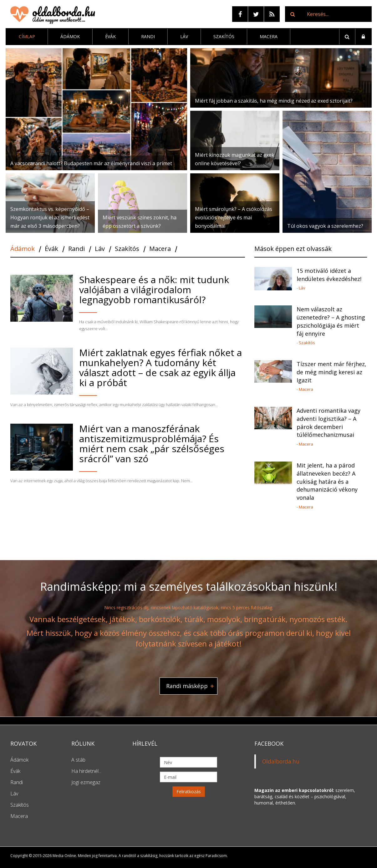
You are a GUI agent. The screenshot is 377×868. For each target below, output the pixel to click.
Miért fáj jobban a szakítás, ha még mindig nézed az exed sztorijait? (274, 101)
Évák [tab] (51, 249)
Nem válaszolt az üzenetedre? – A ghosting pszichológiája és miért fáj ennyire (331, 321)
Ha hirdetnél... (86, 771)
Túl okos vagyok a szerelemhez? (325, 226)
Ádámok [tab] (23, 249)
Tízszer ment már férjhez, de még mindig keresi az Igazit (331, 372)
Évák (110, 36)
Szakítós (224, 36)
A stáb (78, 760)
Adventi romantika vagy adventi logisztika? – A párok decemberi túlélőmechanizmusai (329, 423)
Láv (184, 36)
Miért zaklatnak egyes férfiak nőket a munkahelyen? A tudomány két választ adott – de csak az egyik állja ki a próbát (160, 368)
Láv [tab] (100, 249)
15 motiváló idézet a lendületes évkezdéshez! (329, 275)
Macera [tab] (160, 249)
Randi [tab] (76, 249)
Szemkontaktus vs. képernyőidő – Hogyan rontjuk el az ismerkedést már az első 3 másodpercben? (50, 217)
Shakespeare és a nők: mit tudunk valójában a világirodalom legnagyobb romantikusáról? (154, 290)
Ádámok (70, 36)
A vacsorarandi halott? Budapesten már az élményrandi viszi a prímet (91, 163)
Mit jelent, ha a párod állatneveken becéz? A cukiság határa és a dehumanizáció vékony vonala (327, 481)
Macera (269, 36)
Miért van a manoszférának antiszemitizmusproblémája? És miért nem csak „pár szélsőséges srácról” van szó (152, 444)
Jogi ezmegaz (86, 782)
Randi (148, 36)
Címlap (27, 36)
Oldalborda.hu (281, 761)
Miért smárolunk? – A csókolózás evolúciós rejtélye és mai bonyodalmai (234, 217)
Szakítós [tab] (127, 249)
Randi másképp (187, 686)
